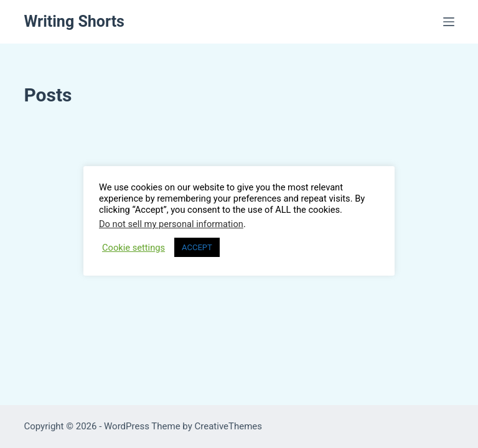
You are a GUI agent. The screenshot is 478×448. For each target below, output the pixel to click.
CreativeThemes (229, 426)
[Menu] (449, 22)
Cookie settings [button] (134, 248)
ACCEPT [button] (197, 247)
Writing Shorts (74, 21)
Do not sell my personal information (171, 224)
